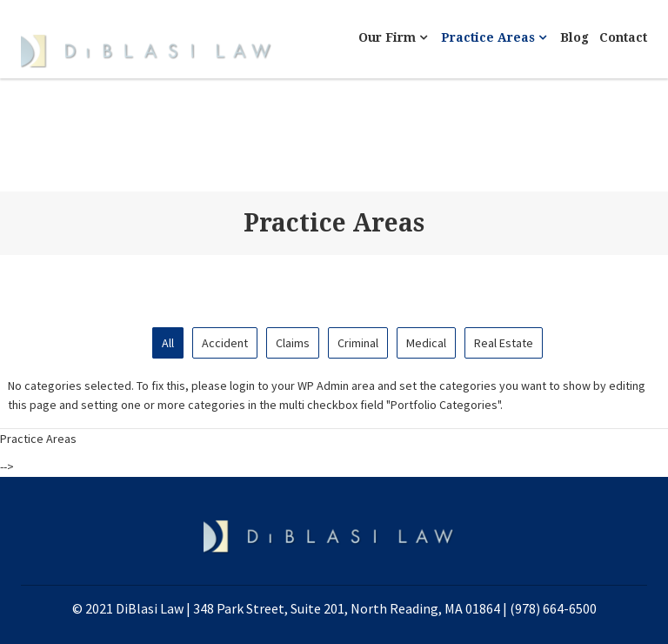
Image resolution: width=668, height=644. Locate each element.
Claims (293, 343)
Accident (225, 343)
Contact (623, 37)
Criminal (358, 343)
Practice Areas (494, 37)
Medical (426, 343)
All (168, 343)
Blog (574, 37)
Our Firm (393, 37)
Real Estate (504, 343)
